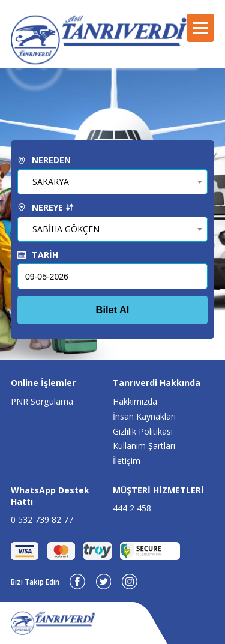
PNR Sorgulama (42, 401)
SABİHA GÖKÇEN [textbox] (66, 229)
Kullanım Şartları (144, 446)
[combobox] (112, 182)
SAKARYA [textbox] (51, 182)
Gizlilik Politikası (143, 431)
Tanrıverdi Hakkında (157, 383)
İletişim (127, 461)
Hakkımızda (135, 401)
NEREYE (46, 207)
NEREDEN (44, 160)
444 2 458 (132, 508)
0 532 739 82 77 (42, 519)
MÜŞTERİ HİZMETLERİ (158, 490)
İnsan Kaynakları (144, 416)
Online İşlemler (43, 383)
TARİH (38, 255)
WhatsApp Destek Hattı (50, 496)
